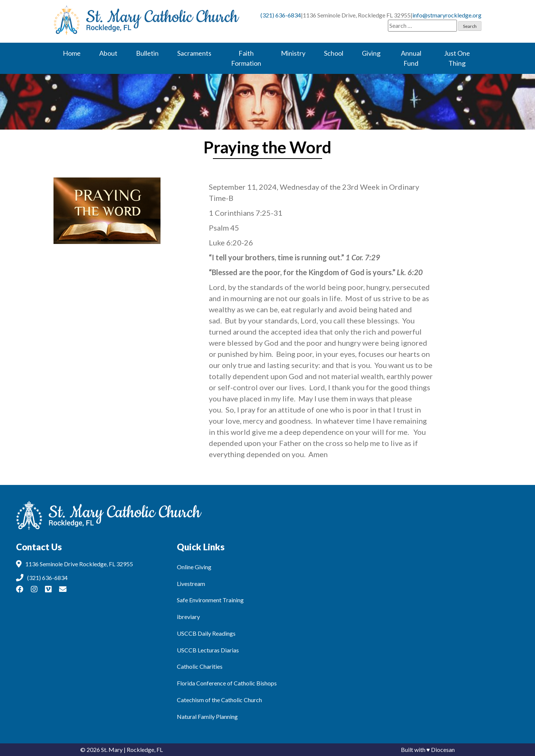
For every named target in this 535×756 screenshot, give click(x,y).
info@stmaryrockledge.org (447, 15)
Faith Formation (246, 58)
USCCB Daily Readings (206, 633)
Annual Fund (411, 58)
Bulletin (147, 53)
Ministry (293, 53)
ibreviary (188, 617)
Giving (371, 53)
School (334, 53)
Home (72, 53)
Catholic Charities (200, 666)
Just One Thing (457, 58)
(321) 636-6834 (281, 15)
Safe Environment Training (210, 600)
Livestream (191, 584)
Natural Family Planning (207, 716)
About (108, 53)
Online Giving (194, 567)
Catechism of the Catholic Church (219, 700)
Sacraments (194, 53)
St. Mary (112, 750)
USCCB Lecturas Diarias (208, 650)
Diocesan (443, 750)
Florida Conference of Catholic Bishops (227, 683)
